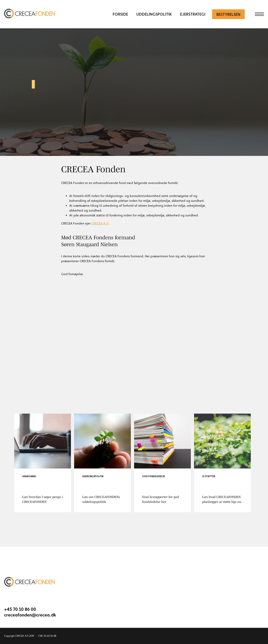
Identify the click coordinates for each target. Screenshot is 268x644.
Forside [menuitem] (120, 14)
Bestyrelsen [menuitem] (228, 14)
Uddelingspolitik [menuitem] (154, 14)
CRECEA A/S (100, 223)
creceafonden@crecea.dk (28, 615)
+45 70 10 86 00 (20, 609)
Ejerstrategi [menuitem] (193, 14)
